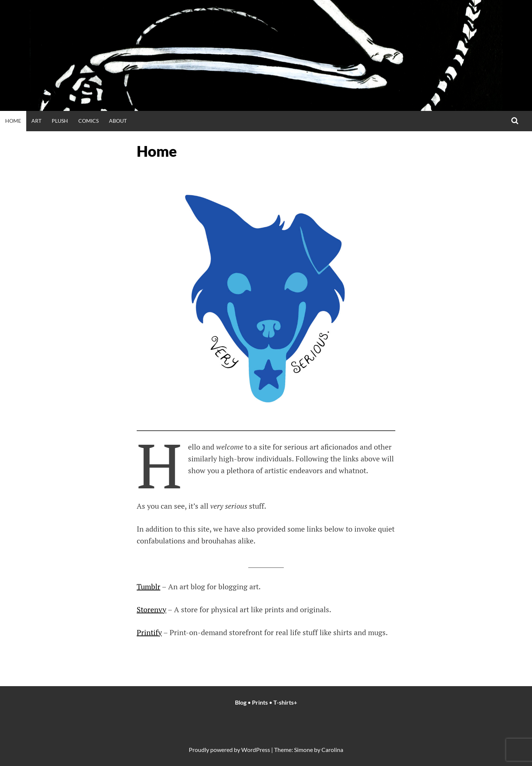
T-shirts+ (285, 702)
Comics (88, 121)
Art (36, 121)
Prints (260, 702)
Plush (60, 121)
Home (13, 121)
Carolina (332, 750)
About (118, 121)
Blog (241, 702)
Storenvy (151, 609)
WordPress (256, 750)
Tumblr (149, 587)
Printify (149, 632)
